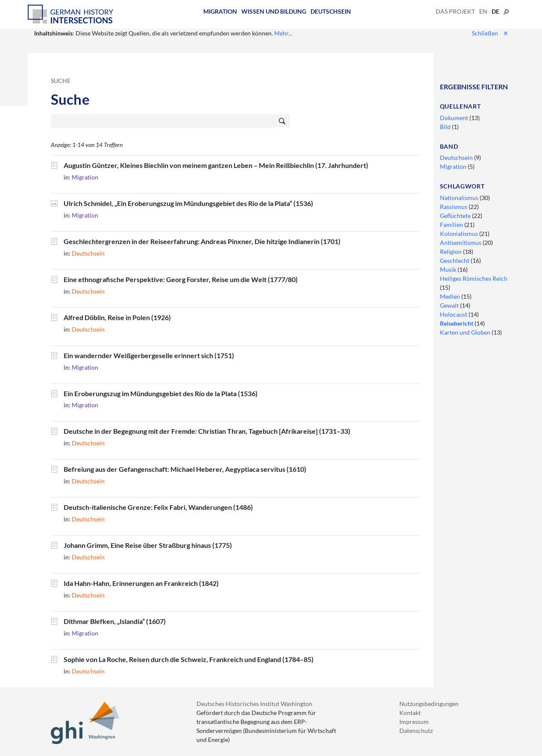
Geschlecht (455, 260)
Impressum (414, 722)
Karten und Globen (466, 332)
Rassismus (454, 207)
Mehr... (283, 33)
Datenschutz (416, 731)
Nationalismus (460, 198)
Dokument (455, 118)
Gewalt (450, 305)
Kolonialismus (460, 234)
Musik (449, 269)
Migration (220, 11)
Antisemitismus (461, 243)
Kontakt (410, 713)
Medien (451, 296)
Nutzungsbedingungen (429, 704)
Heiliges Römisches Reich (474, 278)
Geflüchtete (456, 216)
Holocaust (454, 314)
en (483, 11)
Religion (451, 252)
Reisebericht (457, 323)
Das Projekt (455, 11)
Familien (452, 225)
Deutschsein (331, 11)
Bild (446, 127)
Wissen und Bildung (274, 11)
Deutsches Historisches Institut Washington (254, 704)
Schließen (490, 33)
